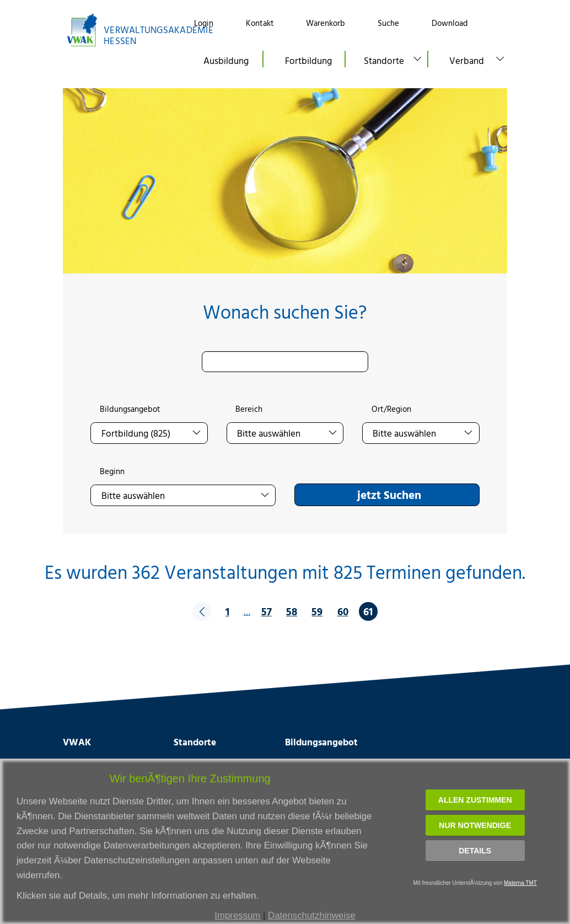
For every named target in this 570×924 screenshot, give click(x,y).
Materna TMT (520, 883)
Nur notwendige (475, 825)
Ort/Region (391, 409)
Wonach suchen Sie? (285, 312)
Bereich (249, 409)
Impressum (237, 915)
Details (475, 851)
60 (343, 611)
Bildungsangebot (130, 409)
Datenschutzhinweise (312, 915)
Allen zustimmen (475, 800)
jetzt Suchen (389, 495)
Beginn (112, 471)
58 (292, 611)
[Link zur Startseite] (119, 30)
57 (267, 611)
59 (317, 611)
